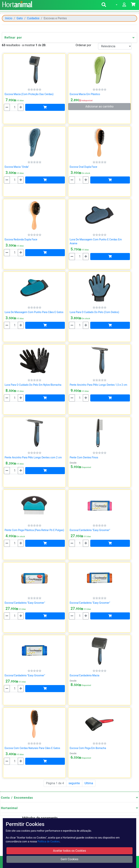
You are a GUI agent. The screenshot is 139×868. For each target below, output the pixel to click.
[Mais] (21, 107)
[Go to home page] (17, 4)
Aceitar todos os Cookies (69, 851)
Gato (20, 18)
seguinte (74, 783)
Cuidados (33, 18)
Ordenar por (83, 45)
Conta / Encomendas (17, 798)
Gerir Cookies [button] (69, 859)
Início (9, 18)
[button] (104, 5)
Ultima (89, 783)
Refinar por (13, 38)
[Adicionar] (45, 107)
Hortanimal (9, 808)
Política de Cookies (48, 841)
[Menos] (7, 107)
